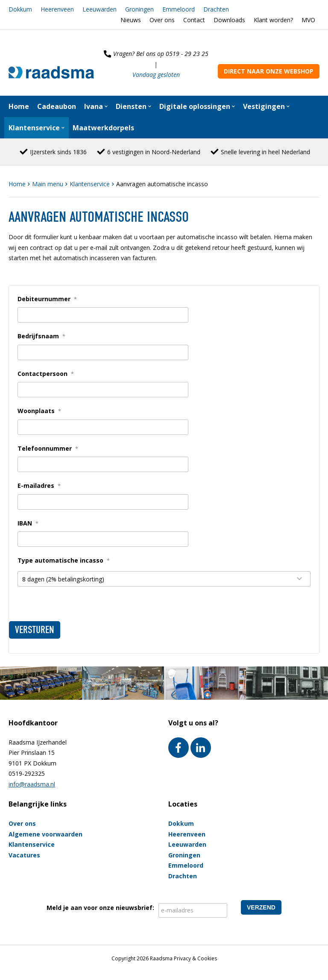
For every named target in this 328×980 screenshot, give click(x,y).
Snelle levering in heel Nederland (265, 152)
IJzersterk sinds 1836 (58, 152)
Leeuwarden (100, 9)
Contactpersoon (46, 374)
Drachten (216, 9)
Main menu (48, 184)
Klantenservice (91, 184)
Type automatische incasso (64, 560)
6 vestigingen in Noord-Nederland (154, 152)
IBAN (28, 523)
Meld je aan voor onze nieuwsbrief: (100, 908)
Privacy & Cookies (195, 958)
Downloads (229, 20)
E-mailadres (39, 486)
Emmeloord (179, 9)
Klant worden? (273, 20)
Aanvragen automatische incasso (162, 184)
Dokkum (20, 9)
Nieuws (131, 20)
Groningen (139, 9)
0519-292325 (27, 773)
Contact (194, 20)
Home (18, 184)
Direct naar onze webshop (269, 71)
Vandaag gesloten (156, 75)
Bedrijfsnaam (41, 336)
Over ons (162, 20)
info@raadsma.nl (32, 784)
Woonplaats (39, 411)
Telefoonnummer (48, 448)
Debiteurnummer (47, 299)
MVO (308, 20)
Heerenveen (57, 9)
